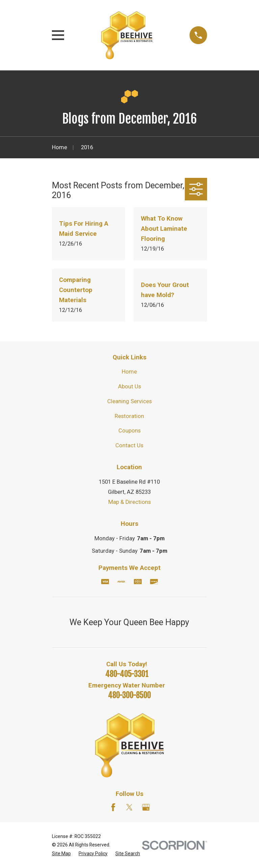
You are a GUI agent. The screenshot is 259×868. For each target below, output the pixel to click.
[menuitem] (61, 854)
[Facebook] (113, 807)
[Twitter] (129, 807)
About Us (129, 387)
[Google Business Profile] (146, 807)
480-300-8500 (129, 695)
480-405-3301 (127, 674)
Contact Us (129, 445)
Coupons (129, 431)
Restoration (129, 416)
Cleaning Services (129, 401)
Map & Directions (129, 502)
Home (129, 372)
